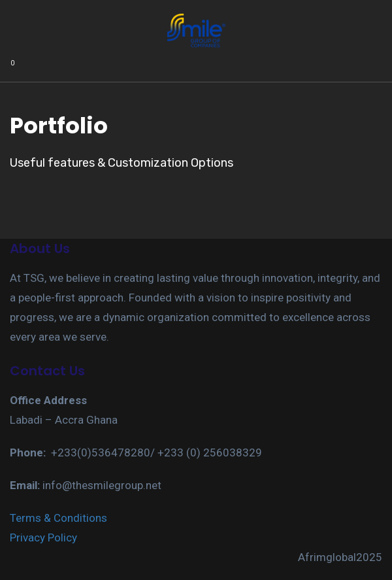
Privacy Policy (43, 537)
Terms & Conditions (58, 518)
